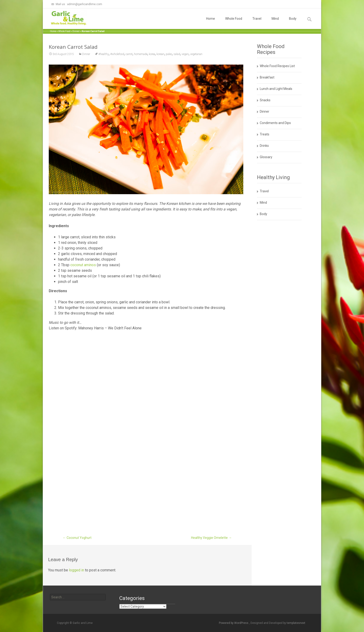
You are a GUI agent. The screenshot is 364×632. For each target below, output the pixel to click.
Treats (265, 134)
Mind (275, 23)
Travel (257, 23)
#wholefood (117, 54)
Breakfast (267, 77)
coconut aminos (83, 265)
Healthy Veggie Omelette (211, 538)
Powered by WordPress (234, 623)
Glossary (266, 157)
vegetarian (196, 54)
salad (177, 54)
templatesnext (296, 623)
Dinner (76, 31)
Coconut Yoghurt (77, 538)
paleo (169, 54)
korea (152, 54)
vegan (185, 54)
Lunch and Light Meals (276, 89)
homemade (141, 54)
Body (293, 23)
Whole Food (234, 23)
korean (160, 54)
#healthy (104, 54)
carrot (129, 54)
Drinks (264, 146)
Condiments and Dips (275, 123)
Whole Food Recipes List (277, 66)
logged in (76, 570)
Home (211, 23)
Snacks (265, 100)
